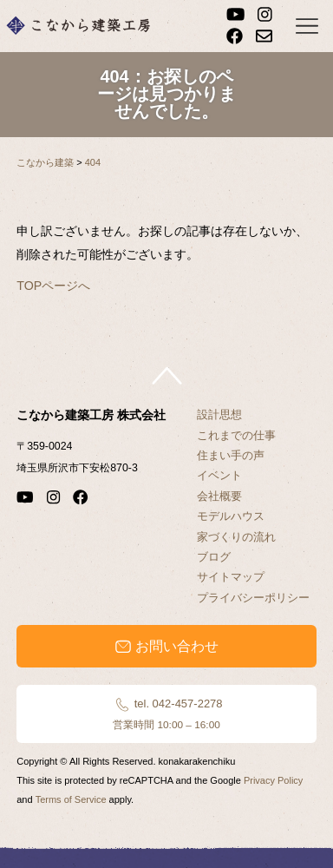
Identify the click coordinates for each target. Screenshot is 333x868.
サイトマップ (231, 577)
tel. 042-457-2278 (166, 713)
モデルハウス (231, 516)
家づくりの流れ (236, 537)
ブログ (214, 557)
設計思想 (219, 414)
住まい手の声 (231, 455)
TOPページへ (53, 286)
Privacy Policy (273, 780)
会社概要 (219, 496)
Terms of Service (71, 799)
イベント (219, 475)
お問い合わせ (166, 647)
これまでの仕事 (236, 435)
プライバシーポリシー (253, 598)
